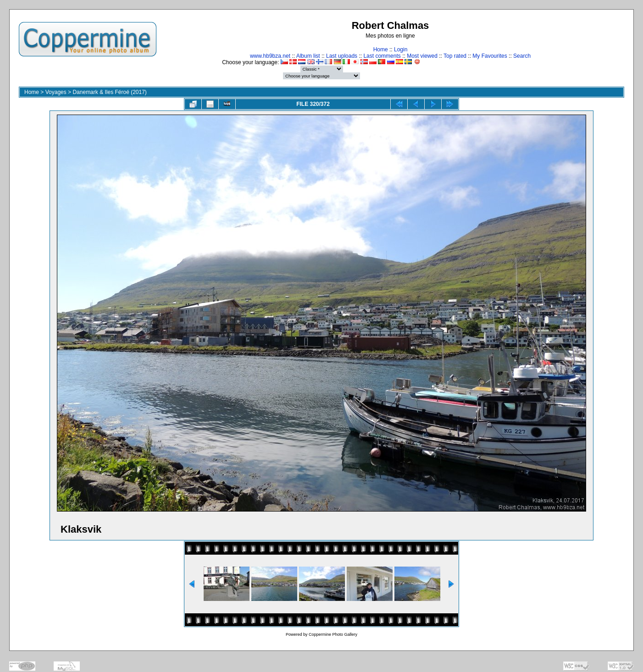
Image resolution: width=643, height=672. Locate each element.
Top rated (455, 56)
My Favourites (490, 56)
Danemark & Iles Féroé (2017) (109, 92)
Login (401, 50)
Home (381, 50)
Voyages (56, 92)
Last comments (382, 56)
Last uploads (342, 56)
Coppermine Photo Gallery (333, 634)
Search (522, 56)
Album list (308, 56)
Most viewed (422, 56)
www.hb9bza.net (270, 56)
